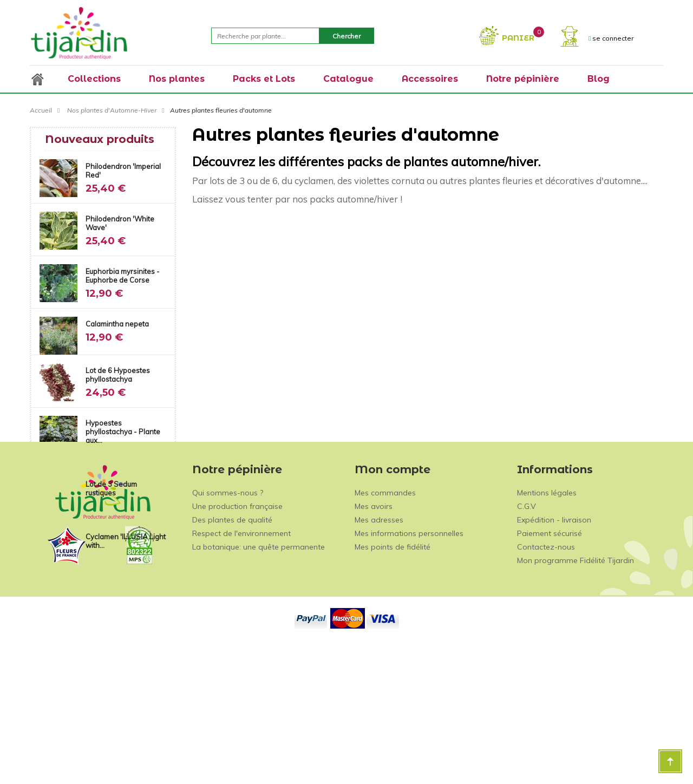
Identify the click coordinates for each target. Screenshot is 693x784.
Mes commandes (385, 630)
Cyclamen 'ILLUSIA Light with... (126, 541)
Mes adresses (379, 657)
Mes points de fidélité (393, 684)
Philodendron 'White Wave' (120, 223)
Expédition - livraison (554, 657)
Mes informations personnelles (409, 670)
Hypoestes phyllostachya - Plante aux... (123, 432)
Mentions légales (547, 630)
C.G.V (527, 643)
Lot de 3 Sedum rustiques (111, 488)
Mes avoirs (374, 643)
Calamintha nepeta (117, 324)
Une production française (237, 643)
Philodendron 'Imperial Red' (123, 171)
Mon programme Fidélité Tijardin (576, 697)
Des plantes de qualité (232, 657)
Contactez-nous (546, 684)
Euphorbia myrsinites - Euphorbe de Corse (123, 276)
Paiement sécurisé (550, 670)
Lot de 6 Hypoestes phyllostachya (118, 375)
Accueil (41, 110)
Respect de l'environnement (241, 670)
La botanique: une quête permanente (259, 684)
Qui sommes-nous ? (228, 630)
